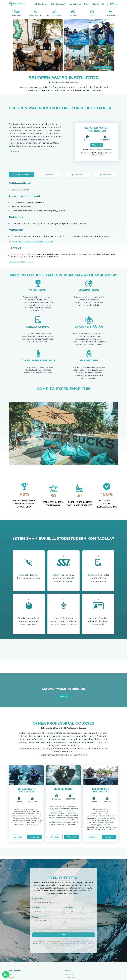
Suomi (114, 4)
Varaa (21, 575)
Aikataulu (77, 175)
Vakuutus (105, 175)
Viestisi (35, 917)
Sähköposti (37, 899)
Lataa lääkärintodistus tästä (21, 262)
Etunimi (36, 908)
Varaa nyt (97, 145)
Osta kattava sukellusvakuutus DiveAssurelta (32, 242)
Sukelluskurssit (58, 4)
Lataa (56, 575)
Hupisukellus (75, 4)
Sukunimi (69, 908)
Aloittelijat (69, 975)
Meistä (11, 975)
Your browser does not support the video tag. (63, 434)
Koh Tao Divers (41, 4)
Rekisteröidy (94, 575)
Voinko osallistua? (22, 175)
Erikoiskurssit (70, 978)
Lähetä (63, 935)
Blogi (87, 4)
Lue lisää (18, 837)
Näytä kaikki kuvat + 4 (103, 67)
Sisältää (50, 175)
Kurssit (12, 978)
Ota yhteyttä (98, 4)
